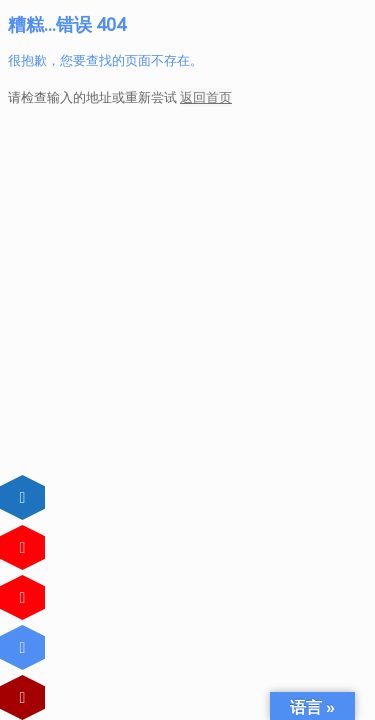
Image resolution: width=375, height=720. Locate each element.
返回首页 (206, 97)
